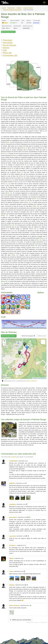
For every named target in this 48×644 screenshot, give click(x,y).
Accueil (4, 8)
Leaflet (34, 378)
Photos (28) (7, 53)
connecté (13, 457)
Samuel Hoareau (14, 605)
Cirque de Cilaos (28, 8)
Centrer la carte (42, 336)
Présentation (8, 40)
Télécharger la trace (8, 32)
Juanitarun (13, 504)
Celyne (11, 571)
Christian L (13, 545)
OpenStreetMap (42, 378)
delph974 (12, 483)
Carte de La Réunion (31, 381)
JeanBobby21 (13, 461)
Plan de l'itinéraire (9, 45)
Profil (5, 50)
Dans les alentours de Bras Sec (12, 10)
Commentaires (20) (10, 55)
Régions (19, 8)
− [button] (4, 344)
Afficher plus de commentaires (20, 620)
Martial (11, 558)
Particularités (8, 43)
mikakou (12, 585)
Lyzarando (12, 536)
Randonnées (11, 8)
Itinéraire (6, 48)
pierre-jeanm (13, 517)
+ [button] (4, 341)
